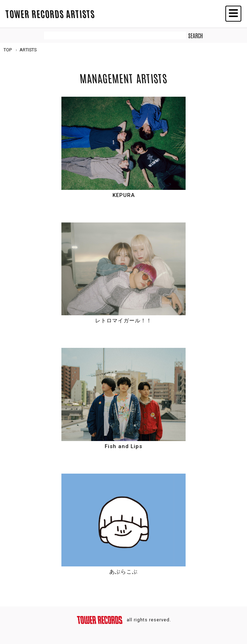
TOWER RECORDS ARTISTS (50, 13)
